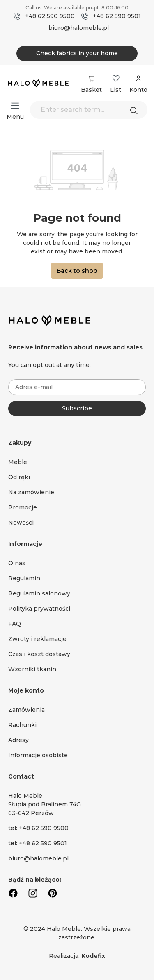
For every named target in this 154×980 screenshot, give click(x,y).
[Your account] (138, 83)
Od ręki (19, 477)
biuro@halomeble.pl (79, 28)
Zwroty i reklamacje (37, 639)
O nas (17, 563)
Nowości (21, 523)
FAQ (15, 624)
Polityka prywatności (39, 609)
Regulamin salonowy (39, 593)
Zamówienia (26, 710)
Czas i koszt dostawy (39, 654)
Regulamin (24, 578)
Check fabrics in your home (77, 53)
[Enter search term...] (89, 110)
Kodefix (93, 956)
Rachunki (22, 725)
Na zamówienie (31, 492)
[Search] (136, 110)
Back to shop (77, 271)
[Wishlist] (116, 79)
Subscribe (77, 408)
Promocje (23, 507)
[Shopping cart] (91, 79)
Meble (18, 462)
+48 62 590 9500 (50, 16)
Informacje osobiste (38, 755)
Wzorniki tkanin (32, 669)
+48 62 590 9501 (117, 16)
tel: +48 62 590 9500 (38, 828)
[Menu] (15, 106)
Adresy (18, 740)
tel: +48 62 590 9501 (38, 843)
